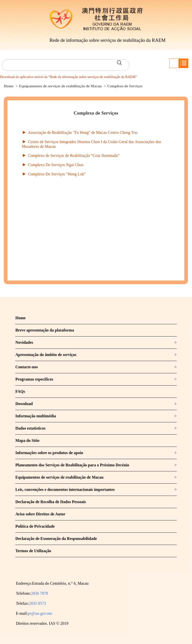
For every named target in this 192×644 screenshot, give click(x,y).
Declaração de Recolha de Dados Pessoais (50, 502)
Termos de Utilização (33, 551)
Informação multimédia (35, 416)
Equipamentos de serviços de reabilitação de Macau (60, 86)
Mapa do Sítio (27, 440)
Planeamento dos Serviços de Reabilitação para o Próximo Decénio (72, 465)
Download (24, 404)
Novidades (24, 342)
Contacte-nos (26, 367)
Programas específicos (34, 379)
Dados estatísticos (30, 428)
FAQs (20, 391)
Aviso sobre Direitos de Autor (40, 514)
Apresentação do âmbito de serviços (46, 355)
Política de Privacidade (35, 526)
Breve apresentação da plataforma (44, 330)
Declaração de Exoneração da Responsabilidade (56, 539)
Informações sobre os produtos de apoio (49, 453)
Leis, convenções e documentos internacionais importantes (65, 490)
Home (8, 86)
